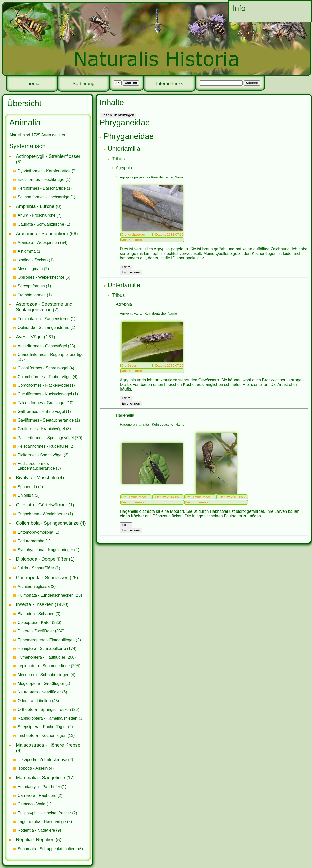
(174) (47, 649)
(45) (38, 701)
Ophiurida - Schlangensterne (43, 327)
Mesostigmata (30, 269)
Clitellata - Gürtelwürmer (41, 505)
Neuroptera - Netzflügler (39, 692)
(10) (46, 403)
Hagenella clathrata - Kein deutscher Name (152, 428)
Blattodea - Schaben (36, 614)
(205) (49, 666)
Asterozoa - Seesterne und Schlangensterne (44, 307)
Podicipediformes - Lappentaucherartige (37, 466)
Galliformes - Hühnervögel (41, 412)
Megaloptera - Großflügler (41, 683)
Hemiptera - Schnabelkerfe (42, 649)
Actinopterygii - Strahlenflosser (48, 156)
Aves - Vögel (29, 337)
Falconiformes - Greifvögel (41, 403)
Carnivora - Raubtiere (37, 795)
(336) (40, 622)
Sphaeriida (27, 487)
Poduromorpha (31, 541)
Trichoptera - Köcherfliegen (42, 735)
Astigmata (27, 251)
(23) (50, 595)
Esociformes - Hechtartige (41, 180)
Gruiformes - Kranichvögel (41, 429)
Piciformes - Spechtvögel (40, 455)
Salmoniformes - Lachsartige (43, 197)
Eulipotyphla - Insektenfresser (44, 813)
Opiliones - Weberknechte (41, 277)
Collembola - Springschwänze (47, 523)
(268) (47, 657)
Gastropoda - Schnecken (42, 577)
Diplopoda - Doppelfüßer (42, 559)
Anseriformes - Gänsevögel (42, 346)
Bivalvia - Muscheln (36, 478)
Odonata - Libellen (34, 701)
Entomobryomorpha (35, 532)
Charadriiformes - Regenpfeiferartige (51, 355)
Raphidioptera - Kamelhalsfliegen (48, 718)
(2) (47, 171)
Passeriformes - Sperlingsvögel (46, 438)
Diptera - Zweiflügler (36, 631)
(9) (39, 830)
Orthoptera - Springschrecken (44, 710)
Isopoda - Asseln (33, 768)
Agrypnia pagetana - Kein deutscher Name (152, 178)
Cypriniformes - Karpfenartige (44, 171)
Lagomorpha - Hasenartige (42, 822)
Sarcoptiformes (31, 286)
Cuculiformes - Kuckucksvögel (45, 394)
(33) (51, 357)
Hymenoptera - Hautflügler (41, 657)
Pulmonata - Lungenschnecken (46, 595)
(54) (42, 243)
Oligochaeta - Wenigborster (42, 514)
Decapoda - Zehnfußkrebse (42, 760)
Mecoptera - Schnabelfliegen (43, 675)
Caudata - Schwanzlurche (41, 224)
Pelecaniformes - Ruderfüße (43, 446)
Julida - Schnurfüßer (36, 568)
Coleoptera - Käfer (34, 622)
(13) (46, 735)
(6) (44, 277)
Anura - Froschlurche (36, 215)
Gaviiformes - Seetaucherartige (46, 420)
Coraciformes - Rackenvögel (43, 385)
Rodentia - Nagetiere (36, 830)
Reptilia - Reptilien (35, 839)
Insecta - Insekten (35, 604)
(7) (40, 215)
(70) (50, 438)
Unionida (26, 495)
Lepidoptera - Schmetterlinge (44, 666)
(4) (46, 368)
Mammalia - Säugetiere (40, 777)
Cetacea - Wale (32, 804)
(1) (44, 180)
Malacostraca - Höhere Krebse (48, 745)
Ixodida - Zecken (33, 260)
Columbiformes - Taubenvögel (44, 377)
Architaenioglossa (34, 587)
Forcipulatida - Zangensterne (44, 319)
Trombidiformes (32, 295)
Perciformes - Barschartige (42, 188)
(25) (46, 346)
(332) (41, 631)
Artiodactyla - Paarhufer (39, 787)
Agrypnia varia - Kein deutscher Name (148, 316)
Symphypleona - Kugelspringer (45, 550)
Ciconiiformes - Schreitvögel (43, 368)
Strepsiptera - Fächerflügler (42, 727)
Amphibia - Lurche (35, 206)
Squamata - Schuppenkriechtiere (47, 849)
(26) (48, 710)
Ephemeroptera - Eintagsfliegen (46, 640)
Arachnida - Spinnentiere (42, 233)
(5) (50, 849)
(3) (44, 429)
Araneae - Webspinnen (38, 243)
